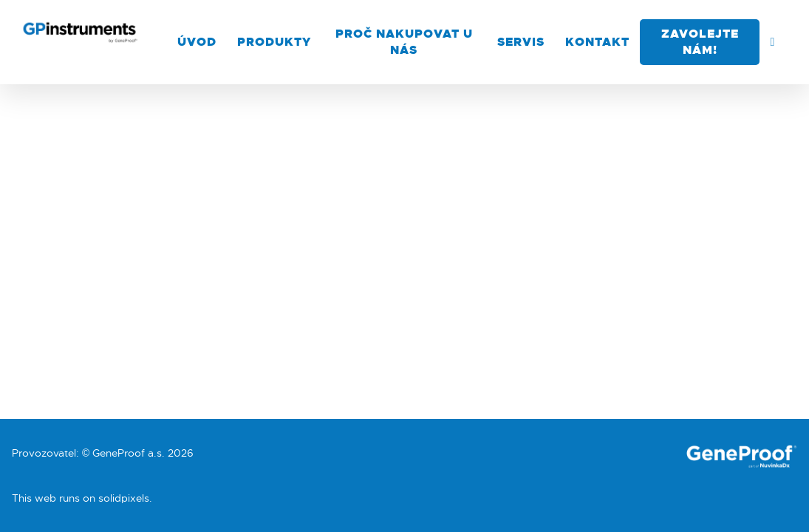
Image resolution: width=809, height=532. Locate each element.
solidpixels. (125, 498)
